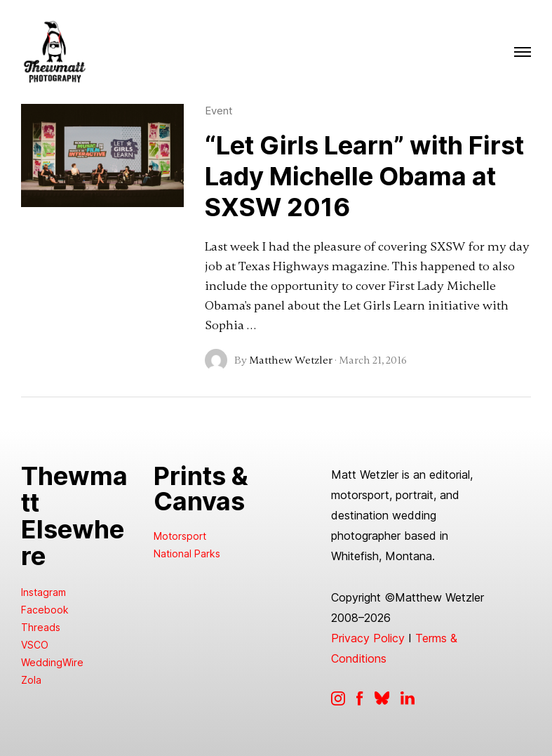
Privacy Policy (368, 638)
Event (219, 111)
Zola (31, 680)
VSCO (35, 645)
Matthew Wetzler (291, 360)
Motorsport (180, 536)
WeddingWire (52, 662)
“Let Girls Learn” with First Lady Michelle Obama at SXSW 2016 (364, 176)
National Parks (187, 553)
